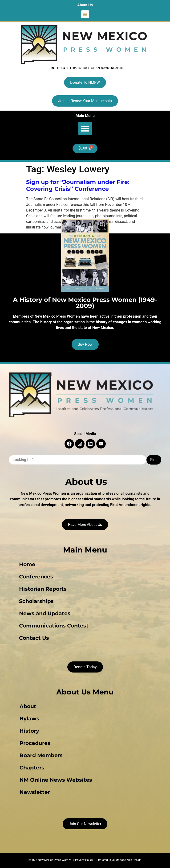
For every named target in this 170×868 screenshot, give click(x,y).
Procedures (35, 743)
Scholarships (36, 601)
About (28, 706)
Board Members (41, 755)
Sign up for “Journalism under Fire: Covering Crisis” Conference (78, 185)
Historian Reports (43, 589)
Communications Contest (54, 626)
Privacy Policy (84, 860)
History (29, 731)
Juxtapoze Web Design (127, 860)
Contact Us (34, 638)
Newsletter (35, 792)
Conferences (36, 577)
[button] (85, 14)
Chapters (32, 768)
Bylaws (29, 719)
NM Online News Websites (56, 780)
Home (27, 564)
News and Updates (45, 613)
